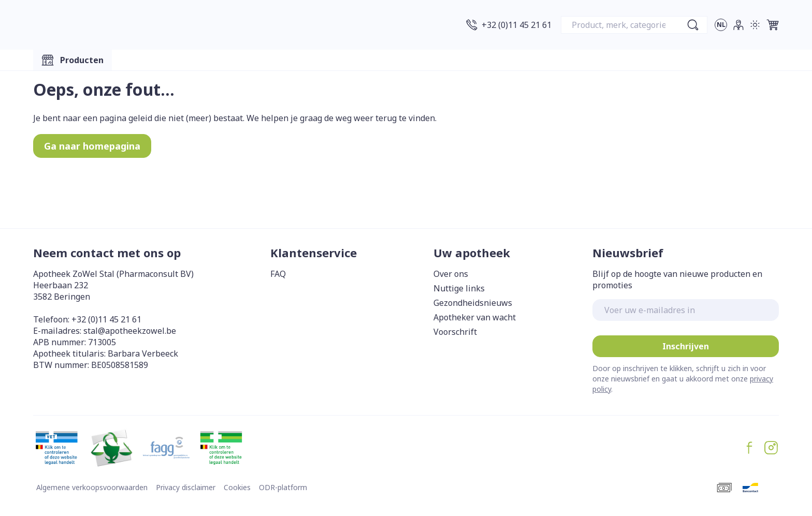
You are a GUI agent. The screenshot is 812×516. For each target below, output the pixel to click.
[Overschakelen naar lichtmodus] (755, 25)
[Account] (738, 25)
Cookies (237, 487)
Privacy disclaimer (186, 487)
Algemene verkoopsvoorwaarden (92, 487)
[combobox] (634, 25)
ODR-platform (283, 487)
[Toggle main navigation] (72, 60)
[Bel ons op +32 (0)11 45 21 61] (509, 25)
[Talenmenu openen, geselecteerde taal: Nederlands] (721, 25)
